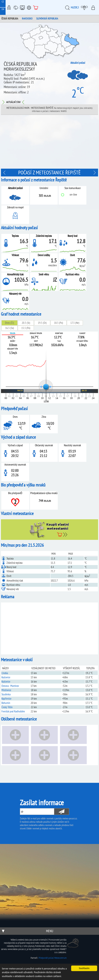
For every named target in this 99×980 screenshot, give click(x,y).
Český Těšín (7, 707)
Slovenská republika (47, 19)
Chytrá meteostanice (22, 7)
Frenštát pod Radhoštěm (13, 711)
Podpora (29, 7)
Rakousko (27, 19)
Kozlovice (6, 677)
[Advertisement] (49, 143)
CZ (3, 2)
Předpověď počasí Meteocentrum (53, 958)
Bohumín (6, 703)
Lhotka (5, 673)
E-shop (36, 7)
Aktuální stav (13, 102)
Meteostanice (16, 7)
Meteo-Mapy (9, 7)
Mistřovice (6, 690)
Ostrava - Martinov (10, 686)
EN (3, 9)
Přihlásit (94, 7)
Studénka (6, 694)
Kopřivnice (6, 699)
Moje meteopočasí (85, 7)
